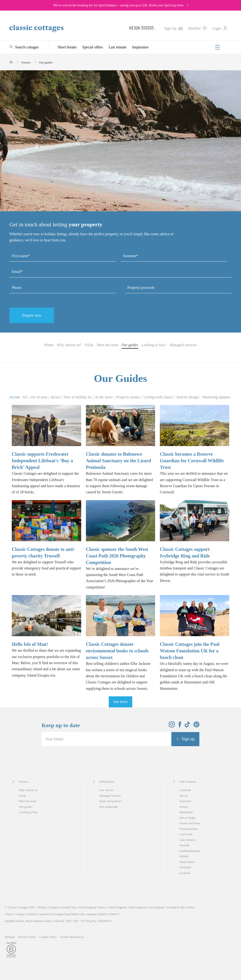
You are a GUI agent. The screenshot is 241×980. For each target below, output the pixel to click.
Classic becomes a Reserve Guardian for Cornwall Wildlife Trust (192, 461)
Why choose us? (69, 345)
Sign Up (173, 28)
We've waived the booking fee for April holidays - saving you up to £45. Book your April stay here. (119, 5)
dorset (56, 397)
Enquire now (32, 315)
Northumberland (190, 851)
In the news (104, 397)
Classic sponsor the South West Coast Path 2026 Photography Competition (117, 556)
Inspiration (140, 47)
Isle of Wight (188, 818)
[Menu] (217, 47)
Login (220, 28)
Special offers (92, 47)
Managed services (183, 345)
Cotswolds (186, 834)
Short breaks (67, 47)
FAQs (89, 345)
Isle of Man (187, 907)
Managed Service (110, 796)
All (24, 397)
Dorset (184, 807)
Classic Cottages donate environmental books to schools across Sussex (117, 651)
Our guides (130, 345)
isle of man (39, 397)
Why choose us (28, 790)
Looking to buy (28, 812)
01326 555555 (141, 28)
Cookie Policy (48, 937)
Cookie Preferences (72, 937)
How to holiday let (78, 397)
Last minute (118, 47)
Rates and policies (110, 801)
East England (156, 907)
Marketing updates (216, 397)
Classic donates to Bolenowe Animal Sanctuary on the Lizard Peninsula (118, 461)
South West (70, 907)
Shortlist (197, 28)
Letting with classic (159, 397)
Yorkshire (186, 867)
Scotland (185, 873)
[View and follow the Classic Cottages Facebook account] (180, 726)
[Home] (11, 62)
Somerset (185, 801)
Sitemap (10, 937)
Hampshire (186, 812)
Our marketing (108, 807)
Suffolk (184, 856)
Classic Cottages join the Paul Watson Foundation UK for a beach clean (190, 651)
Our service (106, 790)
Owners (24, 782)
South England (87, 907)
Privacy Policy (27, 937)
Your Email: (55, 739)
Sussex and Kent (190, 823)
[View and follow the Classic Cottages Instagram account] (172, 726)
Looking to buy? (154, 345)
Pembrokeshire (189, 829)
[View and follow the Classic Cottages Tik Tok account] (187, 726)
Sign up (188, 739)
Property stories (129, 397)
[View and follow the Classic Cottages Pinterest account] (196, 726)
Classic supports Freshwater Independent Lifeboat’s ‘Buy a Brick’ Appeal (42, 461)
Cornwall (185, 790)
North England (137, 907)
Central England (117, 907)
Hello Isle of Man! (30, 644)
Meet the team (108, 345)
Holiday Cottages (48, 907)
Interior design (188, 397)
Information (107, 782)
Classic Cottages (18, 907)
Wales (102, 907)
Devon (184, 796)
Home (49, 345)
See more (120, 702)
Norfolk (184, 845)
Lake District (188, 840)
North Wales (187, 862)
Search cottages (27, 47)
